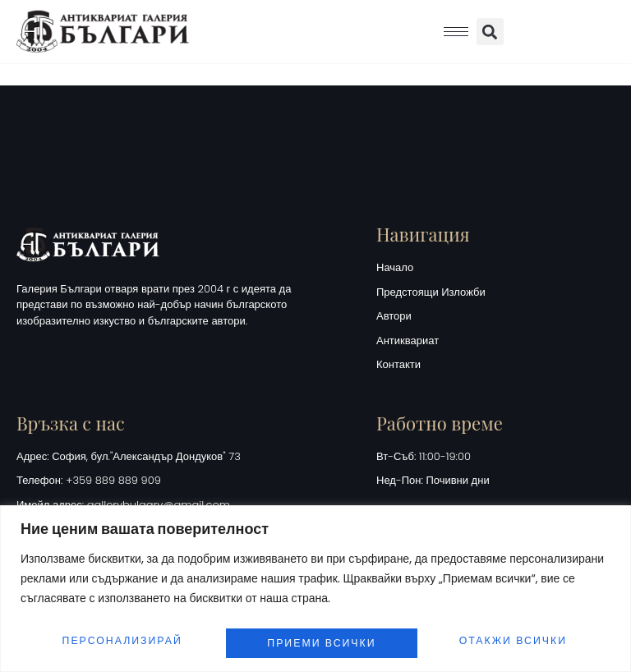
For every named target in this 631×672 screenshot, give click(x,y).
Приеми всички (516, 636)
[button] (490, 32)
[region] (315, 583)
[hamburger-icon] (456, 32)
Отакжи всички (322, 636)
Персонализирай (121, 636)
